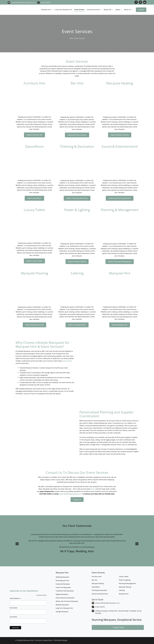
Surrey (93, 489)
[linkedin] (145, 2)
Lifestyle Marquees (23, 640)
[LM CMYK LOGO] (18, 6)
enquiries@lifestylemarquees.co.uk (23, 3)
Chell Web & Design (61, 640)
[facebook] (136, 2)
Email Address (15, 599)
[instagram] (140, 2)
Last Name (13, 617)
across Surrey (67, 361)
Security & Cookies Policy (44, 640)
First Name (13, 608)
